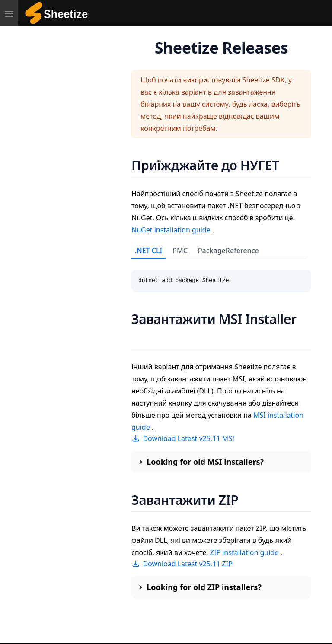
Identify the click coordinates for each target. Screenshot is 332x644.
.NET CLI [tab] (148, 251)
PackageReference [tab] (228, 251)
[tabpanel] (221, 276)
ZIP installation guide (245, 552)
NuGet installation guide (172, 230)
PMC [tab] (180, 251)
